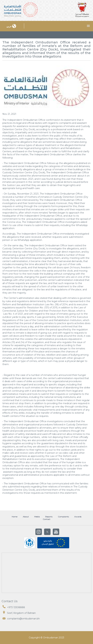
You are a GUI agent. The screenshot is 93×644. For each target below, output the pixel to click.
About (26, 517)
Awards (78, 517)
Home (15, 517)
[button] (88, 26)
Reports (49, 517)
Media (37, 517)
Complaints (63, 517)
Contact (47, 519)
